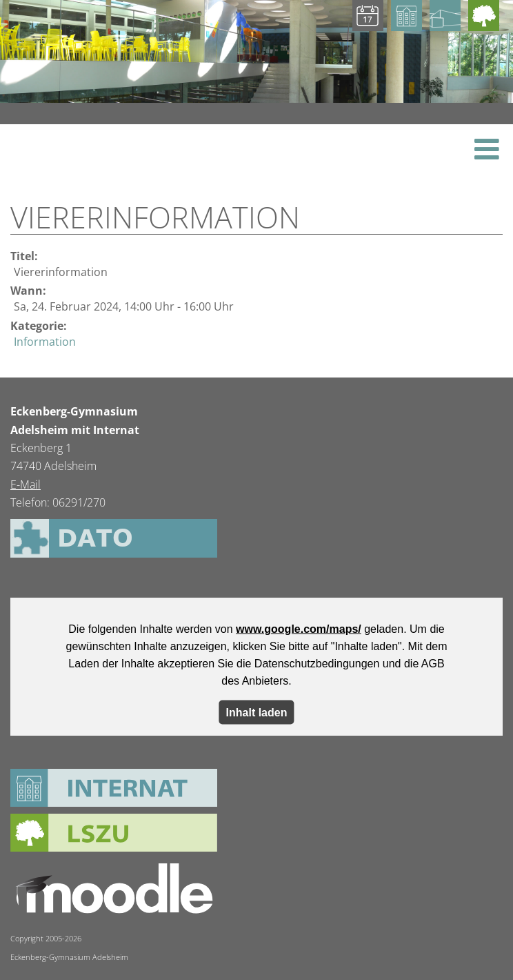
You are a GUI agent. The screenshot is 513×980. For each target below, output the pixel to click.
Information (45, 342)
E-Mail (26, 484)
